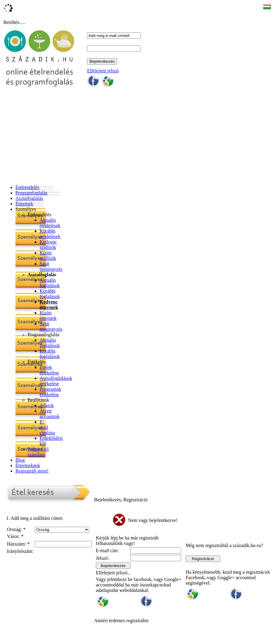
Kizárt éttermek (48, 315)
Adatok (47, 405)
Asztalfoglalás (29, 198)
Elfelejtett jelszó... (113, 573)
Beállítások (38, 400)
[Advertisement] (140, 138)
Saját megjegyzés (51, 266)
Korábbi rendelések (50, 234)
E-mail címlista (47, 427)
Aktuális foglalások (50, 283)
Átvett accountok (50, 414)
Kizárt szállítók (48, 256)
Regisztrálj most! (32, 471)
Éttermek (24, 204)
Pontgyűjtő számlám (38, 452)
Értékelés (37, 362)
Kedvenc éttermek (49, 305)
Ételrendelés (27, 187)
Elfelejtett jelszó (103, 71)
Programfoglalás (31, 193)
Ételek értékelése (49, 370)
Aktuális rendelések (50, 223)
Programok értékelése (50, 392)
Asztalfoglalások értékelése (56, 381)
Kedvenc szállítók (48, 245)
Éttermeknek (28, 465)
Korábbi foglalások (50, 294)
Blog (20, 460)
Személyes (26, 209)
